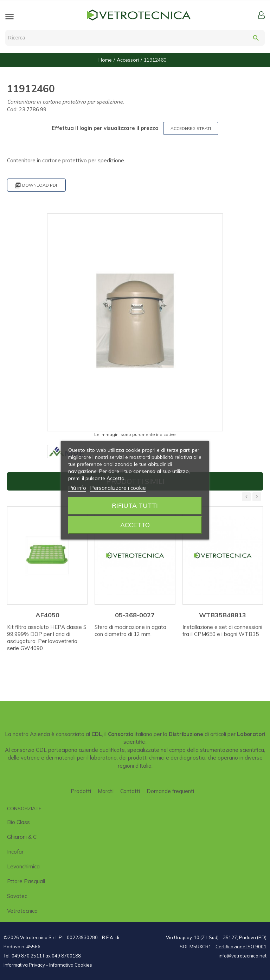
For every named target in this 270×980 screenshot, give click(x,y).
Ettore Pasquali (26, 881)
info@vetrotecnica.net (243, 956)
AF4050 (47, 615)
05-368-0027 (135, 615)
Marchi (106, 791)
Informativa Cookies (71, 965)
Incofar (15, 852)
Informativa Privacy (24, 965)
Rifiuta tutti (135, 505)
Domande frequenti (170, 791)
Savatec (17, 896)
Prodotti (81, 791)
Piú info (77, 488)
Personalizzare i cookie (118, 488)
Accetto (135, 525)
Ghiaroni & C (22, 837)
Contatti (130, 791)
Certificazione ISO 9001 (241, 947)
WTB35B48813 (223, 615)
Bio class (18, 822)
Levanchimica (23, 866)
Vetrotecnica (22, 911)
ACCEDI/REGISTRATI (191, 128)
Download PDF (36, 185)
